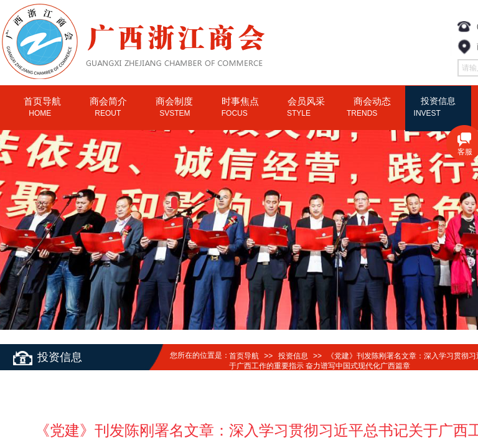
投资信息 (293, 356)
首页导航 (244, 356)
